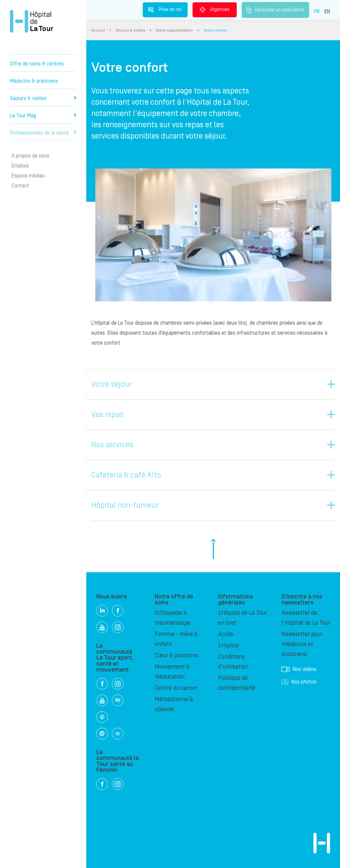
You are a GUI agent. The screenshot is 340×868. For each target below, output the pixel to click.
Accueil (98, 30)
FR (317, 12)
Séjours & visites (43, 98)
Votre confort (215, 30)
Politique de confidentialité (237, 683)
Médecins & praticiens (34, 81)
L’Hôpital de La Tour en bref (243, 618)
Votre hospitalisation (174, 30)
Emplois (20, 166)
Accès (226, 634)
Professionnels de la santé (43, 133)
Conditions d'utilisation (233, 662)
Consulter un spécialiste (275, 10)
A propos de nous (31, 156)
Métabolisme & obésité (174, 704)
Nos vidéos (299, 669)
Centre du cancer (176, 688)
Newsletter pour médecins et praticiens (302, 644)
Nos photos (299, 682)
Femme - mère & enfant (176, 639)
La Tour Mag (43, 116)
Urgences (215, 10)
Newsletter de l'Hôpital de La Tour (306, 618)
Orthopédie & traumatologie (173, 618)
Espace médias (28, 176)
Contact (20, 186)
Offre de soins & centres (37, 64)
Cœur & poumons (176, 655)
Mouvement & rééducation (172, 672)
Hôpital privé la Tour (32, 21)
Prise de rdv (165, 10)
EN (327, 12)
